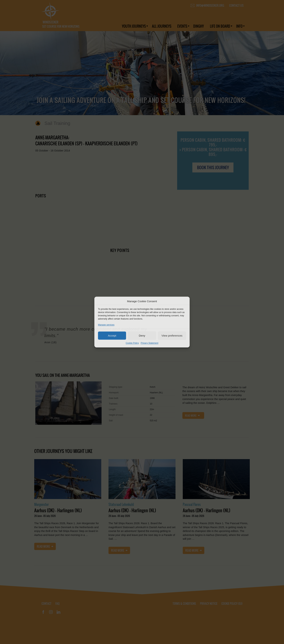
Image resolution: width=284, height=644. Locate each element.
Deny (142, 336)
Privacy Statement (150, 343)
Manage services (106, 325)
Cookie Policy (132, 343)
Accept (112, 336)
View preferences (172, 336)
